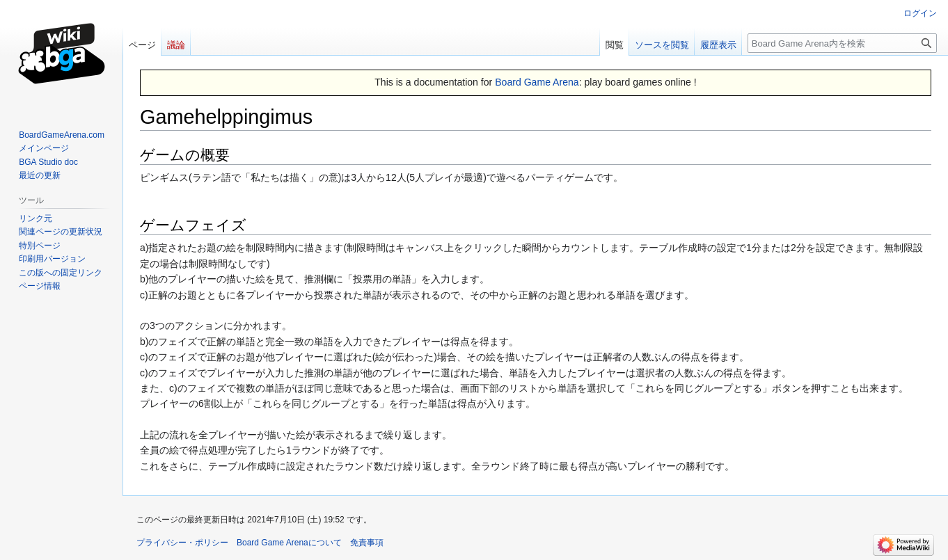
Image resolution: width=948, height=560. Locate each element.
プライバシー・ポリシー (182, 543)
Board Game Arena (537, 82)
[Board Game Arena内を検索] (842, 43)
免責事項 (367, 543)
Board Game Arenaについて (289, 543)
